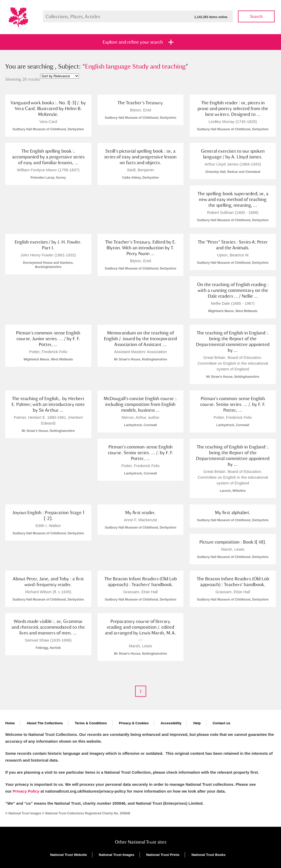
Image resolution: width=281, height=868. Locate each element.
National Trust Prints (163, 855)
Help (197, 723)
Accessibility (171, 723)
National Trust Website (68, 855)
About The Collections (45, 723)
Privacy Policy (26, 791)
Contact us (221, 723)
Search (256, 16)
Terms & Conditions (91, 723)
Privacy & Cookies (134, 723)
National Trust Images (117, 855)
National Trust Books (209, 855)
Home (10, 723)
